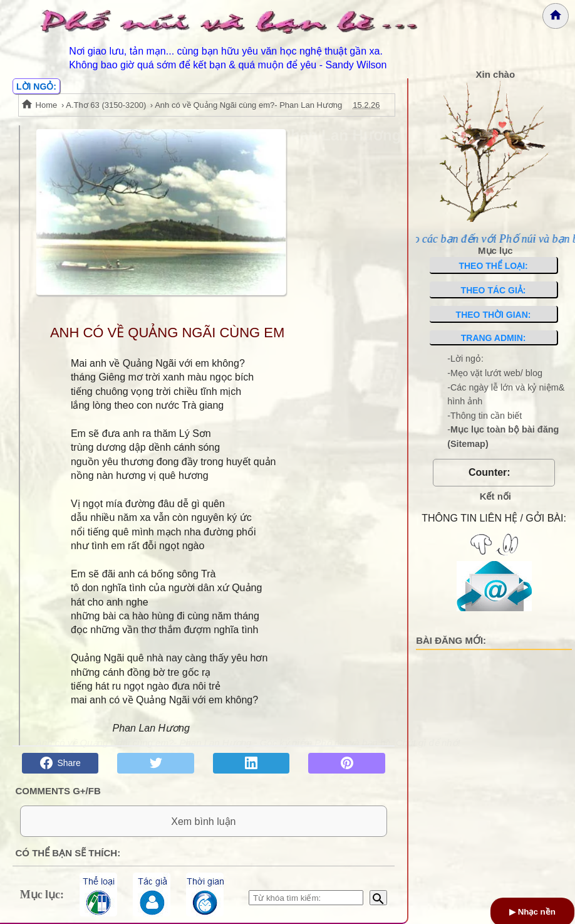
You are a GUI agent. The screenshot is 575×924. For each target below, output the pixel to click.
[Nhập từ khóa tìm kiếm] (306, 898)
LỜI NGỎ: (36, 87)
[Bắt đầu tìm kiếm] (378, 898)
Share (60, 763)
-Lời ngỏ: (465, 359)
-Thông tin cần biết (484, 416)
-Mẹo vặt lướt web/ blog (495, 373)
